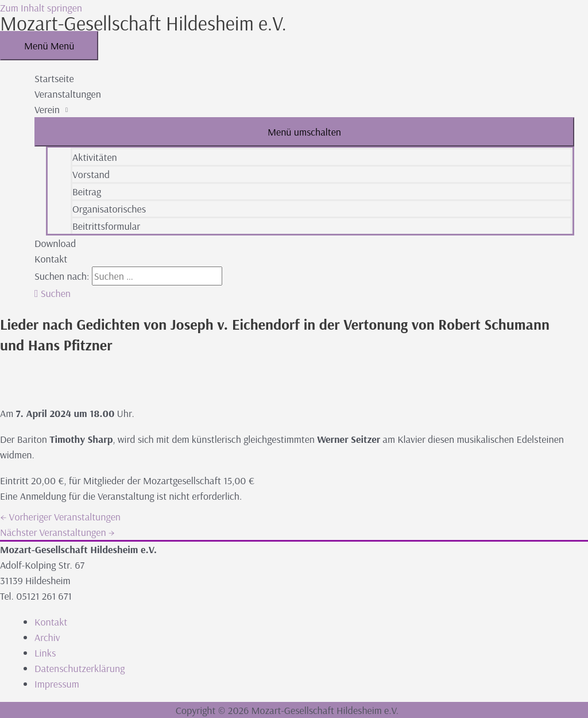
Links (45, 653)
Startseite (54, 78)
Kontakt (51, 259)
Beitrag (87, 192)
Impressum (57, 684)
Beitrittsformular (106, 226)
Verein (47, 109)
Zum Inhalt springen (41, 8)
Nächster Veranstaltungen (57, 532)
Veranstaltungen (68, 94)
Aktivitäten (95, 157)
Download (55, 243)
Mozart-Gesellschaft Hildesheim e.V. (143, 23)
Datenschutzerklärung (80, 668)
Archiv (47, 637)
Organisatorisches (109, 209)
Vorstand (91, 174)
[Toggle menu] (304, 132)
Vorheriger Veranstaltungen (60, 517)
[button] (53, 293)
